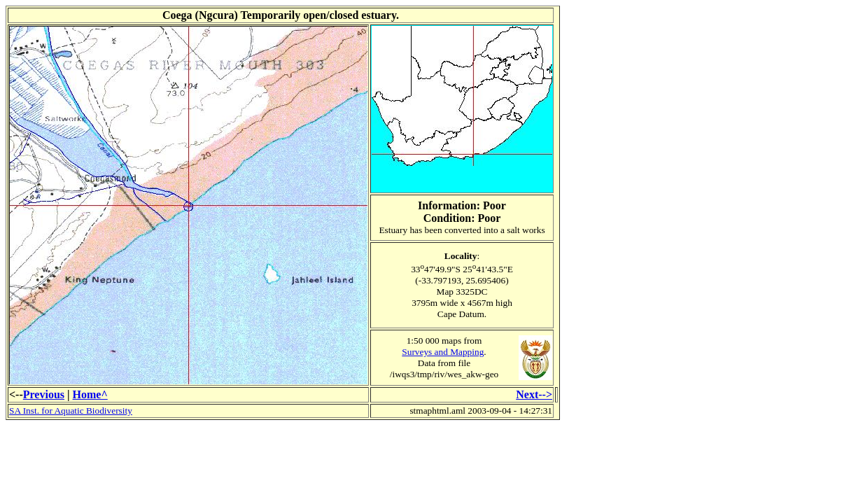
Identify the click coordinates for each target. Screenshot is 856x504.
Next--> (534, 394)
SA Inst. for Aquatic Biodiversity (71, 411)
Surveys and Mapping (443, 352)
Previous (44, 394)
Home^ (90, 394)
